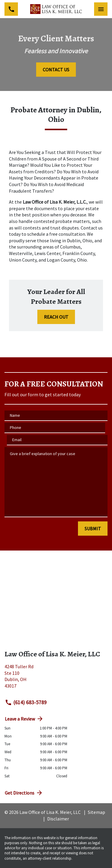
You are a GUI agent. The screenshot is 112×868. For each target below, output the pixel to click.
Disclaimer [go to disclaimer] (58, 819)
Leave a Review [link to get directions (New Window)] (24, 719)
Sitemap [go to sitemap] (96, 812)
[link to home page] (56, 9)
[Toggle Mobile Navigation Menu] (101, 9)
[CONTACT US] (56, 70)
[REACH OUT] (56, 317)
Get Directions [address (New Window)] (24, 793)
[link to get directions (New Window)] (56, 679)
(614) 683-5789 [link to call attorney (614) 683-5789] (26, 702)
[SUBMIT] (93, 529)
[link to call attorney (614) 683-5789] (11, 9)
